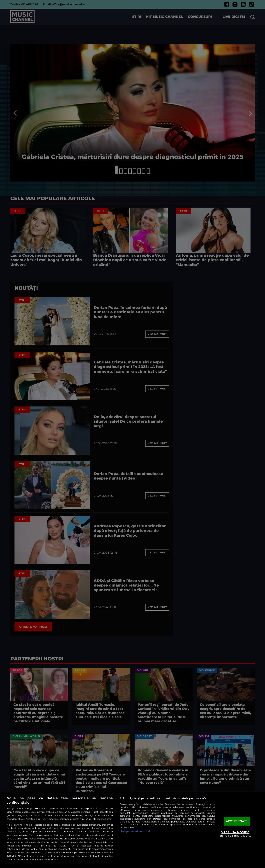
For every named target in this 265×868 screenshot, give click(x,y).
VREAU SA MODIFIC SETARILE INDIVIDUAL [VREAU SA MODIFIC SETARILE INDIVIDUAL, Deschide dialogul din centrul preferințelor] (235, 834)
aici (35, 846)
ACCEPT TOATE (237, 821)
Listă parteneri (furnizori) (135, 831)
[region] (132, 830)
